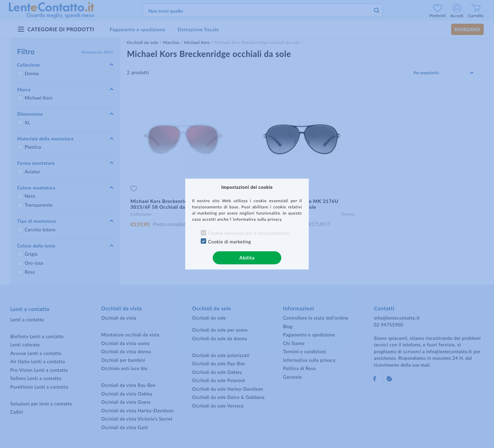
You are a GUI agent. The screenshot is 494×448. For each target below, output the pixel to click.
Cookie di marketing (230, 242)
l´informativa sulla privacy (256, 219)
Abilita (247, 258)
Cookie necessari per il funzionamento (249, 233)
